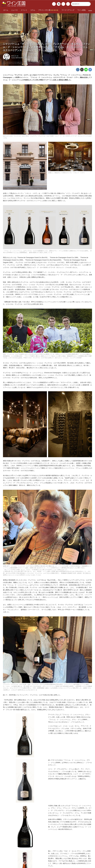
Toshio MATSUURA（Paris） (20, 58)
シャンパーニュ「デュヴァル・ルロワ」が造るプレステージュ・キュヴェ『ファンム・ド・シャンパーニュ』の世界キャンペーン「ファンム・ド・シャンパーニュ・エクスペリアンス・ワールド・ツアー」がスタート (46, 47)
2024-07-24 (15, 56)
